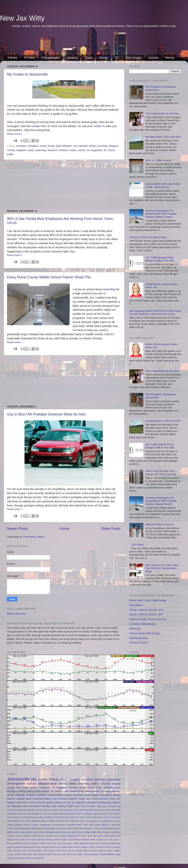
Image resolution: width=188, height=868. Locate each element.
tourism (63, 799)
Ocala (58, 817)
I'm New (29, 58)
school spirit (61, 851)
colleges (18, 825)
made (34, 840)
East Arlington (64, 146)
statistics (108, 787)
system (18, 854)
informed (27, 836)
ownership (52, 843)
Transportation (51, 58)
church (88, 795)
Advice (108, 810)
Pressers (66, 817)
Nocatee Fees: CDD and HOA (163, 137)
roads (73, 150)
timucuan (62, 854)
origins (43, 843)
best (87, 821)
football (21, 799)
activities (21, 146)
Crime (89, 58)
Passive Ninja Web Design (145, 633)
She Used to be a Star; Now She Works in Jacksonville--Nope (162, 568)
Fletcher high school (98, 806)
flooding (102, 802)
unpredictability (107, 854)
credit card (88, 825)
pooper (18, 847)
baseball (103, 799)
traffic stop (83, 854)
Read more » (15, 134)
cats (118, 806)
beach (60, 795)
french (38, 806)
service (72, 851)
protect (53, 847)
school (81, 150)
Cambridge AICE (15, 814)
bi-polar (93, 821)
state (110, 851)
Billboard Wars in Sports (159, 524)
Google (88, 814)
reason (70, 847)
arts (56, 821)
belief (82, 821)
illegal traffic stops (93, 832)
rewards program (112, 847)
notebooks (18, 843)
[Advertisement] (94, 44)
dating (117, 795)
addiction (36, 821)
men (107, 791)
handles (29, 832)
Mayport (113, 146)
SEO (73, 817)
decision (39, 810)
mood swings (96, 840)
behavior (75, 821)
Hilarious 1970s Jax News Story (148, 237)
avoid (67, 821)
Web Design (133, 58)
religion (85, 847)
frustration (89, 828)
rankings (20, 795)
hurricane (38, 799)
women (52, 795)
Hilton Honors (114, 814)
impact (106, 832)
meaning (49, 840)
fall (45, 810)
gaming (113, 828)
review (68, 795)
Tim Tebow (115, 817)
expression (62, 828)
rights (9, 851)
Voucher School (139, 643)
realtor (98, 126)
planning (41, 150)
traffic (10, 154)
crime (43, 146)
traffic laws (72, 854)
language (71, 836)
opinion (36, 843)
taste (35, 854)
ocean (60, 806)
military (58, 802)
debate (31, 810)
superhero (69, 810)
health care (84, 799)
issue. (57, 836)
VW (9, 821)
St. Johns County (84, 817)
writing (22, 791)
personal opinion (87, 843)
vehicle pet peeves (16, 858)
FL (83, 814)
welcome (29, 858)
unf (64, 802)
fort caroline (81, 146)
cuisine (97, 825)
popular (25, 847)
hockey (46, 806)
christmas (11, 810)
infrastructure (38, 836)
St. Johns (109, 150)
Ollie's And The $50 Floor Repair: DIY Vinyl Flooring (160, 473)
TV (117, 58)
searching (110, 289)
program (45, 847)
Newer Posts (17, 529)
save (25, 851)
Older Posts (111, 529)
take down (27, 854)
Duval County (81, 806)
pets (109, 802)
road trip (17, 851)
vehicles (100, 779)
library (48, 799)
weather (42, 795)
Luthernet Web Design (142, 624)
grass (16, 832)
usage (118, 854)
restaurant (22, 802)
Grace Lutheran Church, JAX (146, 610)
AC (9, 806)
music (112, 799)
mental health (61, 840)
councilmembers (74, 825)
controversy (22, 810)
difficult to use (108, 825)
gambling (104, 828)
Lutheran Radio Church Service (148, 619)
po (66, 806)
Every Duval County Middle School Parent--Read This (49, 277)
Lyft (69, 802)
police (96, 783)
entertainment (38, 828)
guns (29, 799)
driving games (25, 828)
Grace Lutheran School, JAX (146, 614)
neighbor (21, 150)
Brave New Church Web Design (148, 600)
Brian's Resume (16, 614)
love (29, 840)
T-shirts (106, 817)
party (60, 843)
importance (115, 832)
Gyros (95, 814)
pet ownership (103, 843)
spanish (116, 802)
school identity (35, 851)
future (97, 828)
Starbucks (97, 817)
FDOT (78, 814)
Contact (153, 58)
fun (102, 791)
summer (32, 802)
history (93, 146)
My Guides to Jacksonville (27, 74)
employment (92, 791)
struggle (117, 851)
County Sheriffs (31, 814)
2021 (76, 810)
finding (75, 828)
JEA (118, 799)
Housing (72, 58)
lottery (23, 840)
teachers (42, 854)
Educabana (136, 605)
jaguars (97, 795)
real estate (62, 847)
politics (34, 787)
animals (41, 802)
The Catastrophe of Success (162, 113)
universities (94, 854)
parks (31, 150)
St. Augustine (95, 150)
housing (103, 146)
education (92, 802)
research (52, 150)
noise (53, 806)
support (10, 854)
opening (28, 843)
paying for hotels (71, 843)
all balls (50, 821)
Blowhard (116, 810)
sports (83, 787)
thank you (52, 854)
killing (63, 836)
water (81, 791)
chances (117, 821)
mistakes (85, 840)
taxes (91, 787)
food (81, 828)
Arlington (33, 146)
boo (99, 821)
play (118, 843)
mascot (41, 840)
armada (112, 806)
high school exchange (44, 832)
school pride (49, 851)
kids (19, 787)
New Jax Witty (22, 18)
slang (94, 851)
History (170, 58)
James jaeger (13, 817)
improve (11, 836)
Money (104, 58)
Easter (71, 814)
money (11, 150)
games (50, 802)
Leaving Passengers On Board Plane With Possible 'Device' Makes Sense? (161, 214)
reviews (64, 150)
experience (51, 828)
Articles (12, 58)
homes (58, 832)
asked (61, 821)
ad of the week (24, 821)
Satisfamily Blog (139, 638)
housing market (70, 832)
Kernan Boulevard (29, 817)
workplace (39, 858)
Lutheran (42, 817)
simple (79, 851)
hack (22, 832)
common (35, 825)
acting (14, 821)
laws (90, 836)
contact (36, 126)
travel (73, 791)
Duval (51, 146)
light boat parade (101, 836)
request (92, 847)
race (55, 799)
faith (70, 828)
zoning (95, 799)
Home (64, 529)
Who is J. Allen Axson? (159, 160)
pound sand (35, 847)
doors (15, 828)
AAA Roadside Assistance (92, 810)
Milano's (51, 817)
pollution (108, 795)
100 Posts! (137, 545)
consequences (59, 825)
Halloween (17, 806)
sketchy (87, 851)
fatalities (73, 799)
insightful (49, 836)
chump (10, 825)
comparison (45, 825)
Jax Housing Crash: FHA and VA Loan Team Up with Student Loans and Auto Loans (155, 312)
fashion (11, 799)
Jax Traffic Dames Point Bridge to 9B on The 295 (160, 259)
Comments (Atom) (34, 537)
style (61, 810)
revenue (100, 847)
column (26, 825)
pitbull (113, 843)
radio (71, 806)
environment (42, 791)
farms (26, 806)
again (43, 821)
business (78, 795)
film (32, 806)
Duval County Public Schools (53, 814)
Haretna (103, 814)
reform (77, 847)
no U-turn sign (110, 840)
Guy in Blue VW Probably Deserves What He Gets (46, 414)
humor (81, 832)
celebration (107, 821)
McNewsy (135, 629)
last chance (82, 836)
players (10, 847)
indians (19, 836)
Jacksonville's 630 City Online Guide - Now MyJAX (163, 185)
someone (102, 851)
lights (113, 836)
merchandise (74, 840)
